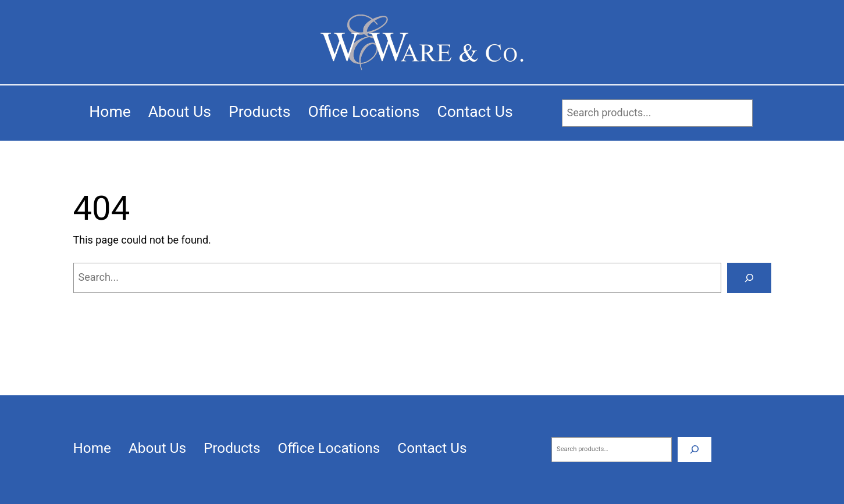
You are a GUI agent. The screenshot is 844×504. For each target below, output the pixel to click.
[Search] (749, 278)
